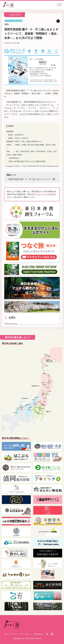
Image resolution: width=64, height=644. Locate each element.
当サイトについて (11, 634)
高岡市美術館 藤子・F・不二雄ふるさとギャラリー (30, 179)
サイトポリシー (26, 634)
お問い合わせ (39, 634)
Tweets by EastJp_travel (11, 324)
